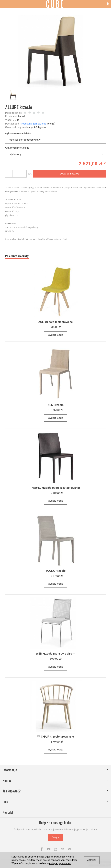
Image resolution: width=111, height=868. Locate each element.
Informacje (56, 770)
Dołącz (56, 837)
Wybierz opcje (56, 335)
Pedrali (22, 116)
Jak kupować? (56, 791)
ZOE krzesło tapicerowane (56, 322)
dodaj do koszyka (70, 174)
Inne (56, 802)
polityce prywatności (60, 863)
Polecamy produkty (17, 256)
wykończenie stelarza (17, 148)
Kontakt (8, 812)
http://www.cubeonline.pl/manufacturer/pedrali (46, 239)
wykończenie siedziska (18, 133)
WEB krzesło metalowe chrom (56, 654)
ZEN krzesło (56, 405)
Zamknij (92, 860)
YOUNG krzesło (56, 571)
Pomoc (56, 780)
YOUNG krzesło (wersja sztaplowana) (56, 488)
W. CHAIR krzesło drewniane (56, 737)
